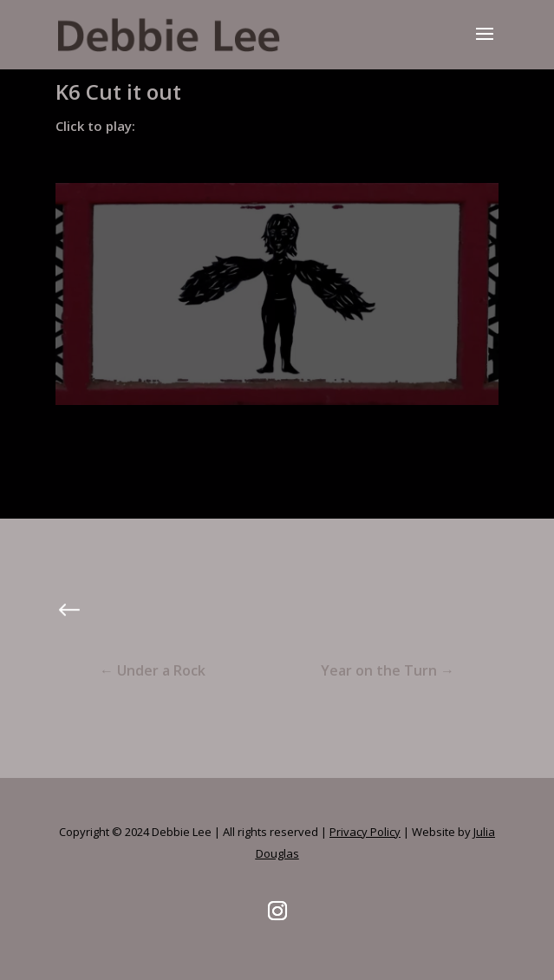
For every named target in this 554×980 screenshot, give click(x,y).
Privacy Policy (365, 832)
